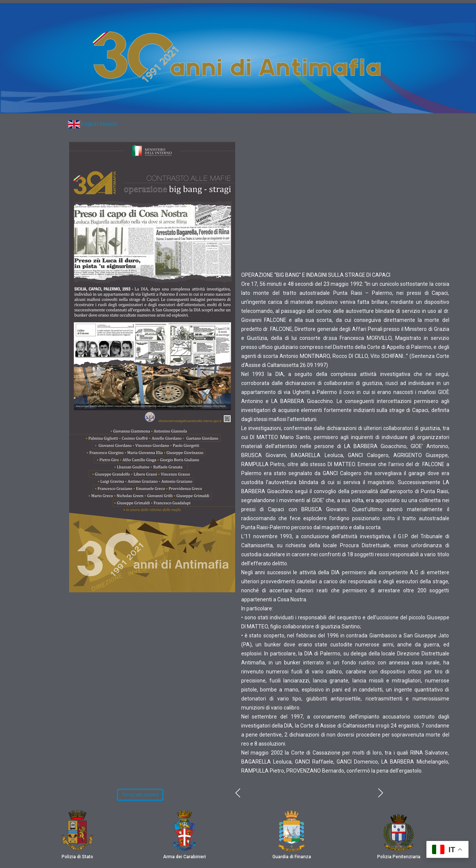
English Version (99, 124)
